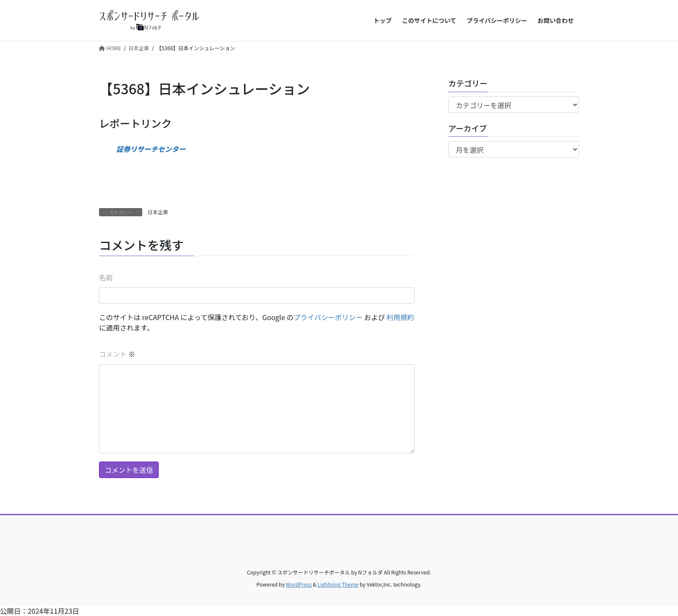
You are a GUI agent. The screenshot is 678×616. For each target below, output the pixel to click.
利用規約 (400, 317)
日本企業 (158, 212)
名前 (106, 277)
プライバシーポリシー (328, 317)
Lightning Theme (338, 584)
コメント (117, 354)
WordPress (299, 584)
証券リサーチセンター (151, 149)
